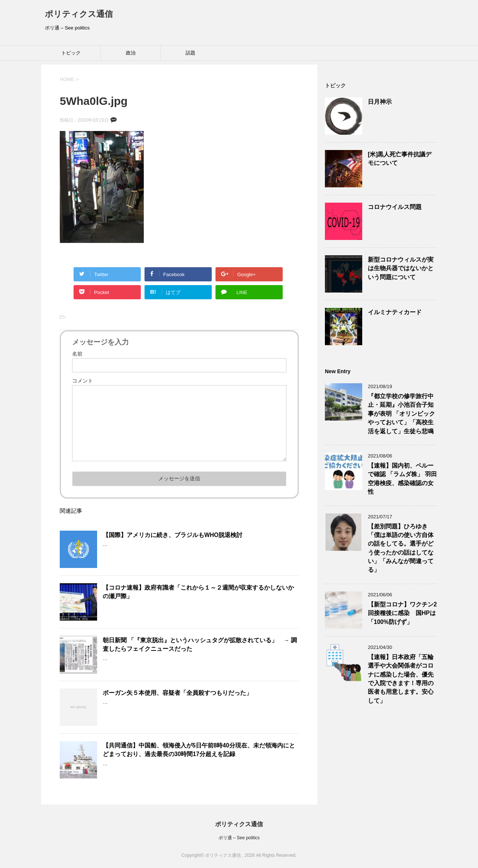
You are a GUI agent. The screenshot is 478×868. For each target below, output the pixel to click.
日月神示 (380, 102)
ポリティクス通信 (79, 14)
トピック (71, 53)
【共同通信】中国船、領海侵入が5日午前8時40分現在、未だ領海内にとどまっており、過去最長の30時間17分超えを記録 (199, 750)
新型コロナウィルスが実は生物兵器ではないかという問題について (401, 268)
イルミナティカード (395, 312)
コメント (83, 381)
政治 (131, 53)
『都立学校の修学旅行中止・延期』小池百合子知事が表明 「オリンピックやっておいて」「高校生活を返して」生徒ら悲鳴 (401, 414)
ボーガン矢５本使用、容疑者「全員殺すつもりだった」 (177, 693)
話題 (190, 53)
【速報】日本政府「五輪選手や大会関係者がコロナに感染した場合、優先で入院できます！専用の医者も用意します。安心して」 (401, 679)
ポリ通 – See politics (239, 838)
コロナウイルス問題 (395, 207)
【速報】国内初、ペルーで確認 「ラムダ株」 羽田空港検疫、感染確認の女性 (402, 479)
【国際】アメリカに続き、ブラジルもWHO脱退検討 (173, 535)
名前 (77, 354)
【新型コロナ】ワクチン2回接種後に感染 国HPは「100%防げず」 (402, 613)
